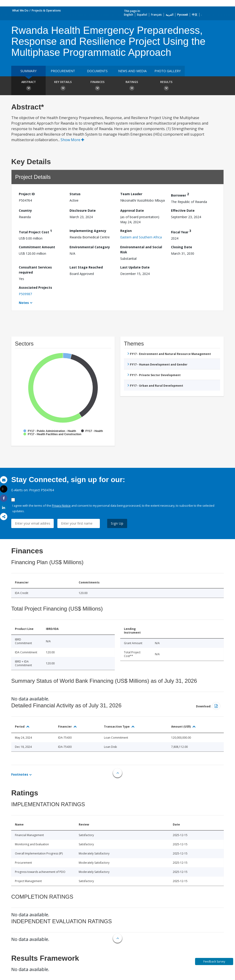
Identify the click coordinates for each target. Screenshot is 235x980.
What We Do (20, 10)
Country (25, 210)
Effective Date (183, 210)
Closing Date (182, 247)
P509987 (25, 294)
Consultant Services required (35, 270)
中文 (195, 15)
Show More (72, 140)
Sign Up (117, 523)
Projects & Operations (46, 10)
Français (156, 15)
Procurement (63, 71)
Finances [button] (97, 86)
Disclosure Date (83, 210)
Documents (97, 71)
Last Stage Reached (86, 267)
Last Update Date (135, 267)
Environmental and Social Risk (141, 250)
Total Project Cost (35, 231)
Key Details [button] (63, 86)
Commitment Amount (37, 247)
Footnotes (20, 774)
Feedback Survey (214, 961)
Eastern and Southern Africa (141, 237)
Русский (183, 15)
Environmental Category (90, 247)
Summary (28, 71)
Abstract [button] (28, 86)
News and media (132, 71)
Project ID (27, 194)
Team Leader (131, 194)
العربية (169, 15)
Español (142, 15)
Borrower (180, 195)
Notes (24, 303)
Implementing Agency (88, 231)
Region (126, 231)
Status (75, 194)
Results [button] (166, 86)
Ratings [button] (132, 86)
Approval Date (132, 210)
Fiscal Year (181, 231)
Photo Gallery (168, 71)
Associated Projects (35, 287)
